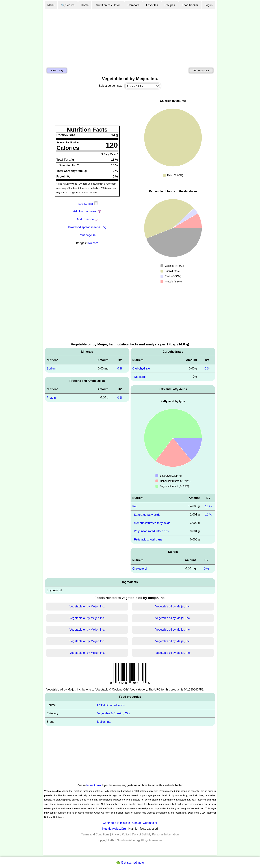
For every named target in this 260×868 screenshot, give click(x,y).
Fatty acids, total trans (148, 539)
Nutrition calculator (108, 5)
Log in (209, 5)
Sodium (51, 368)
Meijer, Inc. (104, 722)
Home (85, 5)
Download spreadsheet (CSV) (87, 227)
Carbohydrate (141, 368)
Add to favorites (201, 70)
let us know (94, 785)
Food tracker (190, 5)
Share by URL (87, 204)
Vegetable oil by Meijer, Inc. (87, 606)
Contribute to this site (116, 823)
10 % (208, 515)
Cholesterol (140, 569)
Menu (51, 5)
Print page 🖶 (87, 235)
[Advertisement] (130, 37)
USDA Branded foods (111, 705)
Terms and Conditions (95, 834)
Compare (134, 5)
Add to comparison (85, 211)
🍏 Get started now (130, 863)
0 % (120, 368)
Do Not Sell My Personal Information (155, 834)
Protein (51, 398)
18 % (208, 506)
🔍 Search (68, 5)
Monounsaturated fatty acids (152, 523)
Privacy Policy (121, 834)
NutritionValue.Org (114, 829)
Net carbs (140, 377)
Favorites (152, 5)
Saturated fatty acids (147, 515)
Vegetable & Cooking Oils (113, 713)
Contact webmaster (145, 823)
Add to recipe (85, 219)
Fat (134, 506)
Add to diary (57, 70)
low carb (93, 243)
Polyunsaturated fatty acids (151, 531)
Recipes (170, 5)
